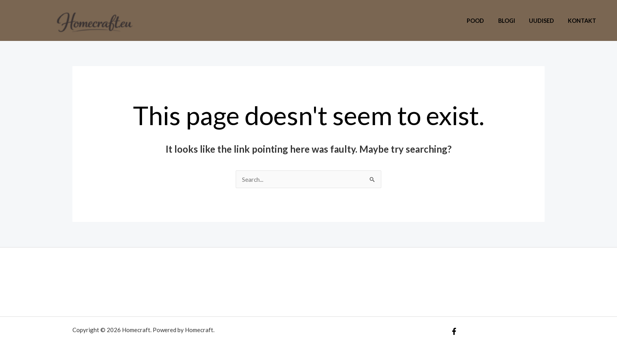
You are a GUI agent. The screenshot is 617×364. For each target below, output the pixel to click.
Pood (484, 21)
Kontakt (584, 21)
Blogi (513, 21)
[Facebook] (454, 331)
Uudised (545, 21)
